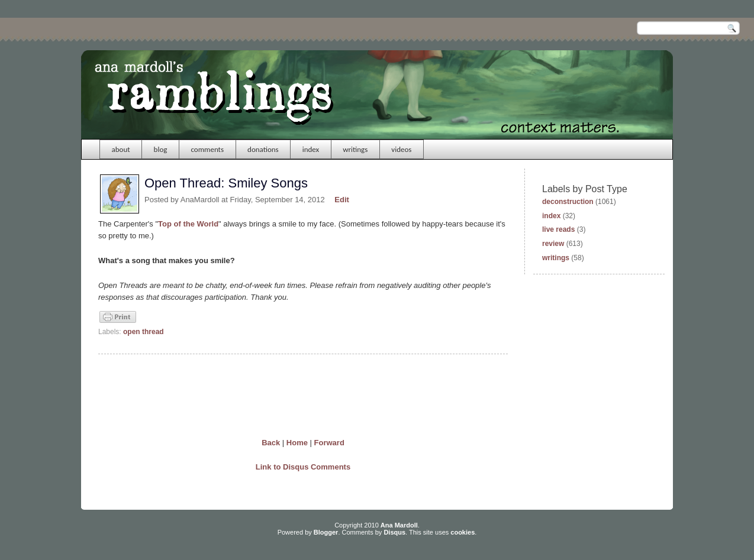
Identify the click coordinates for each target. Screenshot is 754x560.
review (553, 244)
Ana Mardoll (399, 525)
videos (401, 149)
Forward (329, 443)
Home (297, 443)
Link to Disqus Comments (303, 467)
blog (161, 149)
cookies (463, 532)
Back (271, 443)
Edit (342, 200)
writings (355, 149)
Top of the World (188, 224)
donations (263, 149)
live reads (558, 229)
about (121, 149)
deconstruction (568, 202)
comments (207, 149)
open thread (144, 332)
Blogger (326, 532)
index (311, 149)
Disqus (394, 532)
